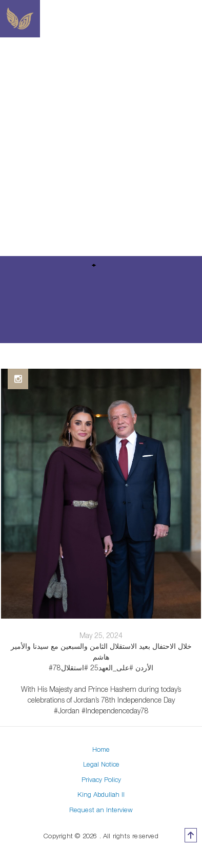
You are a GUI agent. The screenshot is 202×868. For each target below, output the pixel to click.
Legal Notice (101, 764)
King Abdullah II (101, 794)
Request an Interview (101, 810)
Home (101, 749)
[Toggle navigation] (196, 19)
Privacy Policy (101, 779)
